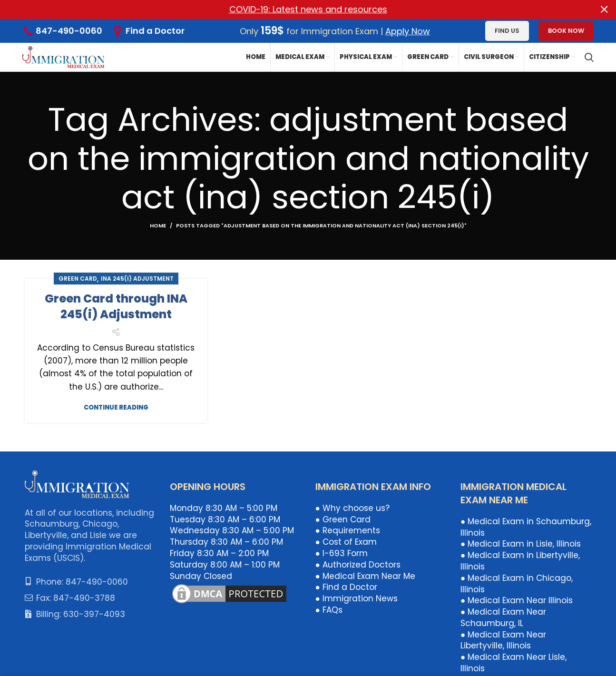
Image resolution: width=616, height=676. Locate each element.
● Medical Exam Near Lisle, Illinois (513, 663)
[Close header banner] (604, 10)
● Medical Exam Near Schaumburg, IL (503, 617)
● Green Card (343, 519)
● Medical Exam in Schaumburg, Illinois (526, 527)
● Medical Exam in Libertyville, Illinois (520, 561)
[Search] (589, 57)
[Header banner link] (294, 10)
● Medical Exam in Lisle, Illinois (521, 544)
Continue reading (116, 407)
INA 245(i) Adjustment (137, 279)
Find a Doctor (155, 31)
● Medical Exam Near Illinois (517, 600)
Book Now (566, 31)
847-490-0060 (69, 31)
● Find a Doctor (346, 587)
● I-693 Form (342, 553)
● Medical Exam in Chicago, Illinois (517, 584)
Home (158, 225)
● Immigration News (357, 598)
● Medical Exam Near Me (365, 576)
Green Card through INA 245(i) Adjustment (116, 307)
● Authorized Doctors (358, 565)
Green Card (78, 279)
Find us (507, 31)
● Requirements (348, 530)
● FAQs (329, 610)
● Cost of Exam (346, 542)
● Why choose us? (352, 508)
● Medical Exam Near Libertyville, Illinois (503, 640)
